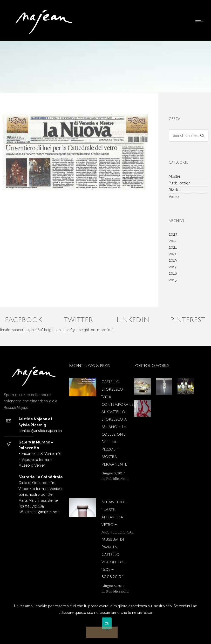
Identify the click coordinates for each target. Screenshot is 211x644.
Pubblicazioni (180, 183)
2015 (173, 280)
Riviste (174, 190)
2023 (173, 234)
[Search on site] (189, 136)
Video (174, 197)
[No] (102, 632)
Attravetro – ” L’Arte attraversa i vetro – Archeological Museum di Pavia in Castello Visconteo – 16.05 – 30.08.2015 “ (118, 539)
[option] (75, 149)
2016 (173, 273)
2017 (173, 267)
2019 (173, 260)
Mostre (175, 176)
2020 (173, 254)
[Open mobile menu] (201, 20)
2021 (173, 247)
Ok (107, 623)
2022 (173, 241)
